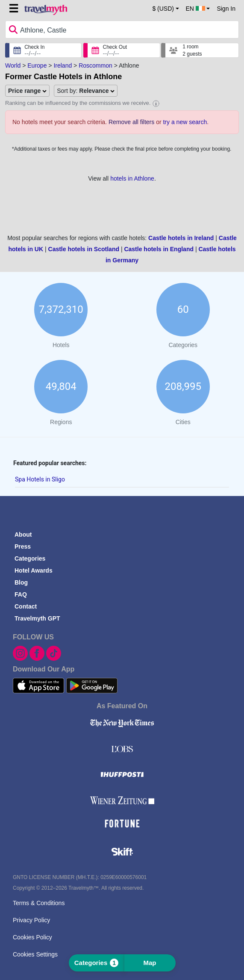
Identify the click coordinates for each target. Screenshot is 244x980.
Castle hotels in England (159, 249)
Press (23, 546)
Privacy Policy (31, 920)
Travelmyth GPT (37, 618)
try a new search (185, 122)
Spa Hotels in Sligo (40, 479)
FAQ (21, 594)
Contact (26, 606)
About (23, 535)
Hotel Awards (34, 570)
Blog (21, 582)
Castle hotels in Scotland (84, 249)
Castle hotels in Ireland (181, 238)
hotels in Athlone (132, 178)
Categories (30, 558)
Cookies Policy (32, 937)
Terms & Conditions (39, 903)
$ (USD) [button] (163, 9)
